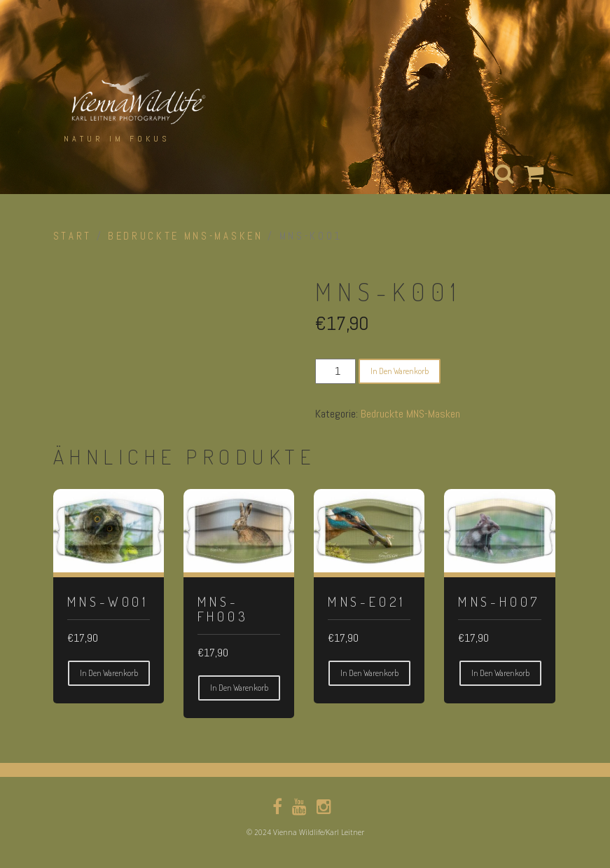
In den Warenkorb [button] (109, 673)
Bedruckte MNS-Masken (186, 236)
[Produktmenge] (335, 371)
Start (72, 236)
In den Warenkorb (400, 371)
